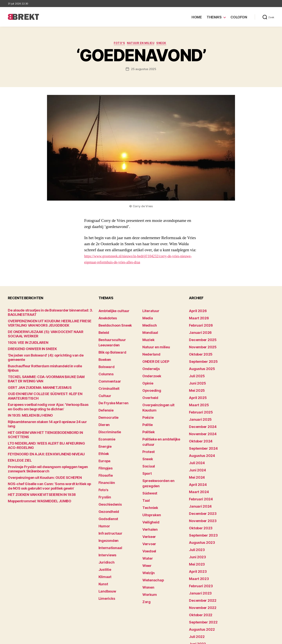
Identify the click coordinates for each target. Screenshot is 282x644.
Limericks (105, 548)
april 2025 (196, 384)
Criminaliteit (107, 372)
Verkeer (148, 487)
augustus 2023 (199, 505)
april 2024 (196, 457)
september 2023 (200, 499)
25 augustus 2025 (144, 70)
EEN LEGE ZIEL (17, 425)
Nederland (149, 348)
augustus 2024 (200, 433)
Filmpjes (104, 439)
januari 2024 (198, 475)
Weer (146, 511)
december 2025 (200, 336)
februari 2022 (198, 615)
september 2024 (201, 426)
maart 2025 (197, 390)
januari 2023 (198, 548)
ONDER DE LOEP (153, 354)
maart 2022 (197, 608)
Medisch (148, 323)
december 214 (199, 621)
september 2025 (200, 354)
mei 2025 (195, 378)
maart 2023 (197, 536)
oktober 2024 (198, 420)
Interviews (106, 511)
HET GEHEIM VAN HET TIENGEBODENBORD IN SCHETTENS (47, 407)
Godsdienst (106, 481)
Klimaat (104, 530)
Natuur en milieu (142, 44)
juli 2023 (195, 511)
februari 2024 (198, 469)
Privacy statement (262, 639)
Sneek (166, 44)
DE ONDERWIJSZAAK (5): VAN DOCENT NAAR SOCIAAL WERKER (50, 332)
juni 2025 (196, 372)
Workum (148, 536)
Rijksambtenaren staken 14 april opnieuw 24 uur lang (43, 400)
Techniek (149, 463)
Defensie (105, 390)
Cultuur (104, 378)
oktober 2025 (198, 348)
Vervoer (148, 493)
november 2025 (200, 342)
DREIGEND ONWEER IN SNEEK (28, 344)
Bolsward (105, 354)
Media (147, 317)
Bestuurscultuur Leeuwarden (118, 336)
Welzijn (147, 517)
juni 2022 (196, 590)
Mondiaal (149, 329)
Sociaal (147, 433)
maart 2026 (197, 317)
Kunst (103, 536)
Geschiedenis (108, 469)
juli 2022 (195, 584)
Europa (103, 433)
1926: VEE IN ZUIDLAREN (24, 338)
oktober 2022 (198, 566)
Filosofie (104, 445)
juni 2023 (196, 517)
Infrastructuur (108, 493)
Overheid (149, 384)
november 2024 (200, 414)
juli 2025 (195, 366)
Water (147, 505)
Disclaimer (236, 639)
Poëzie (147, 396)
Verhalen (148, 481)
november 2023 (200, 487)
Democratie (107, 396)
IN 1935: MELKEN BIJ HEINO (26, 394)
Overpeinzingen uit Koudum (161, 390)
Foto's (117, 44)
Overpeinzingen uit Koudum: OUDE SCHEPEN (38, 441)
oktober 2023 (198, 493)
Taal (145, 457)
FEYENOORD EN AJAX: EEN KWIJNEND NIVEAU (38, 419)
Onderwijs (149, 360)
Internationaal (108, 505)
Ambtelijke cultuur (111, 311)
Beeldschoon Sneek (112, 323)
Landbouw (106, 542)
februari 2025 (198, 396)
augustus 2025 (199, 360)
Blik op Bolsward (110, 342)
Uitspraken (150, 469)
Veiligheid (149, 475)
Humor (103, 487)
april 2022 (196, 602)
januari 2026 (198, 329)
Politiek (147, 408)
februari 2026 (198, 323)
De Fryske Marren (110, 384)
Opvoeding (150, 378)
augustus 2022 (199, 578)
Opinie (147, 372)
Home (197, 17)
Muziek (147, 336)
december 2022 (200, 554)
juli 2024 (195, 439)
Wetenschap (151, 524)
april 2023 (196, 530)
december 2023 (200, 481)
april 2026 (196, 311)
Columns (105, 360)
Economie (105, 414)
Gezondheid (107, 475)
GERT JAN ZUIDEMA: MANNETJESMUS (33, 372)
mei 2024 (195, 451)
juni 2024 (196, 445)
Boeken (104, 348)
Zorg (146, 542)
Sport (146, 439)
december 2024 (200, 408)
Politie (147, 402)
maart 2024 (197, 463)
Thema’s (214, 17)
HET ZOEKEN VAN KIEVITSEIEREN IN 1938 (35, 457)
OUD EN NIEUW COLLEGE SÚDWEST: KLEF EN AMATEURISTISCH (50, 378)
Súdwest (148, 451)
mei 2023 (195, 524)
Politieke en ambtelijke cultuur (163, 414)
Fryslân (103, 463)
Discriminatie (108, 408)
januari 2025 (198, 402)
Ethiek (103, 426)
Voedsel (148, 499)
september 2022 (200, 572)
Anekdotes (106, 317)
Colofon (239, 17)
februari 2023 (198, 542)
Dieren (103, 402)
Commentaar (108, 366)
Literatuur (149, 311)
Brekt (22, 639)
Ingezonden (106, 499)
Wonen (147, 530)
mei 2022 (195, 596)
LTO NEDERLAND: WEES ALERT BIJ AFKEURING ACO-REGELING (49, 413)
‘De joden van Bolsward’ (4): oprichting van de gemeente (45, 350)
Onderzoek (150, 366)
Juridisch (105, 517)
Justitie (104, 524)
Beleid (103, 329)
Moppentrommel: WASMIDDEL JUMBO (33, 463)
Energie (104, 420)
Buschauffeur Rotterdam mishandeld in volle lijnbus (43, 356)
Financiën (105, 451)
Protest (148, 420)
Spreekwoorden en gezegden (162, 445)
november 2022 (200, 560)
